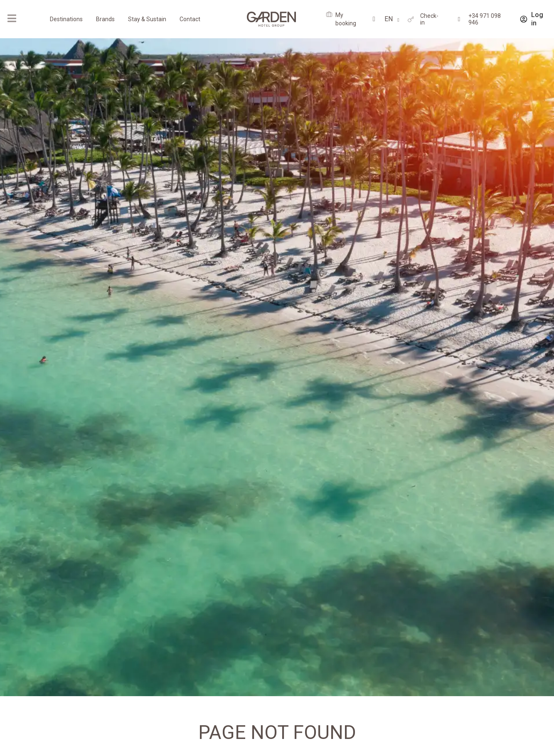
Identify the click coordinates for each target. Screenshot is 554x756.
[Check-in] (411, 19)
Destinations (66, 19)
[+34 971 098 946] (459, 19)
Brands (105, 19)
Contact (190, 19)
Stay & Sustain (147, 19)
